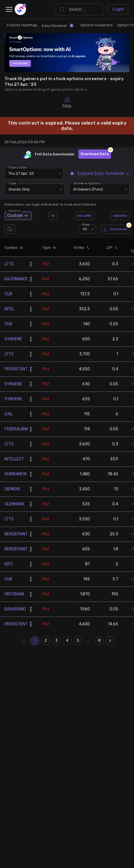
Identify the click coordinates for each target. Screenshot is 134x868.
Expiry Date (18, 167)
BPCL (9, 309)
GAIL (9, 414)
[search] (11, 229)
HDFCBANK (14, 594)
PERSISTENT (16, 369)
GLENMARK (14, 504)
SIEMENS (12, 489)
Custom (18, 216)
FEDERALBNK (16, 429)
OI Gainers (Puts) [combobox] (88, 189)
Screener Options (87, 183)
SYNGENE (13, 339)
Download (115, 229)
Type (12, 183)
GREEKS (120, 216)
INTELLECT (14, 459)
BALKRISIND (15, 609)
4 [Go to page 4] (67, 641)
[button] (20, 247)
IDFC (9, 564)
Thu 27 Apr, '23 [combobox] (21, 173)
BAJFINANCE (16, 279)
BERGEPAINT (16, 534)
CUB (8, 294)
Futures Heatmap (22, 25)
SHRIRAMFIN (16, 474)
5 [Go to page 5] (78, 641)
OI (53, 216)
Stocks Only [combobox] (19, 189)
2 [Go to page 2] (46, 641)
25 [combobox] (85, 229)
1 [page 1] (35, 641)
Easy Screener (57, 26)
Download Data (95, 154)
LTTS (9, 264)
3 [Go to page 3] (56, 641)
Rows (86, 225)
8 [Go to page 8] (99, 641)
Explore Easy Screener (100, 173)
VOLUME (84, 216)
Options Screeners (97, 25)
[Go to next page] (110, 641)
